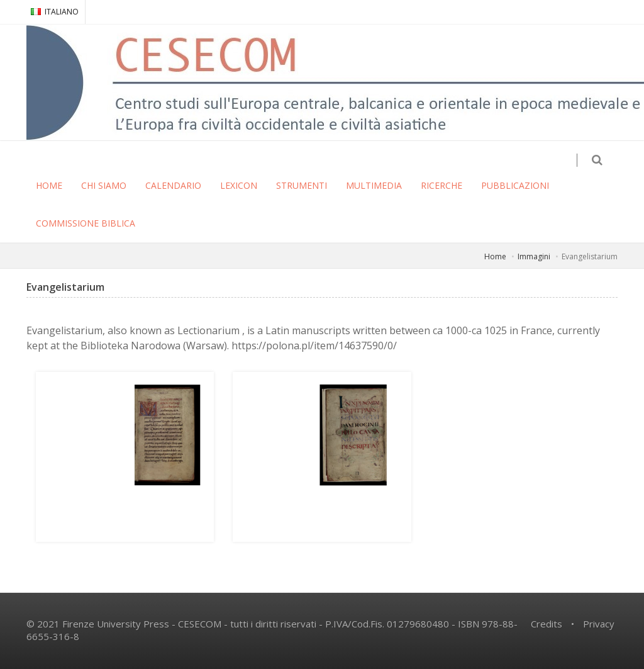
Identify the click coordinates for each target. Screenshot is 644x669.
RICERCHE (441, 185)
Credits (547, 624)
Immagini (534, 256)
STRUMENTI (302, 185)
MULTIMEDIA (374, 185)
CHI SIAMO (104, 185)
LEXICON (239, 185)
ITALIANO (55, 12)
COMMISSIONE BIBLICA (86, 223)
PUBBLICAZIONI (515, 185)
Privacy (599, 624)
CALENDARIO (173, 185)
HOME (49, 185)
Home (495, 256)
